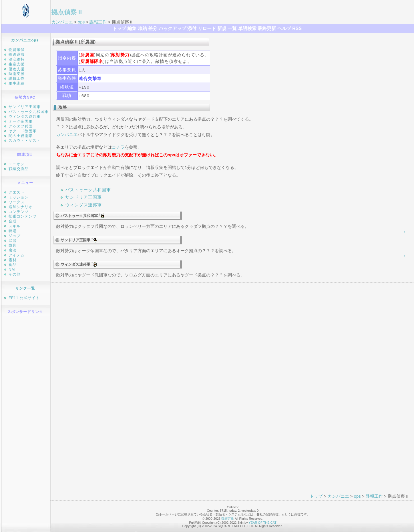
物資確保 (17, 50)
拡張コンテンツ (23, 216)
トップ (119, 28)
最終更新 (267, 28)
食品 (13, 265)
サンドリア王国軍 (25, 107)
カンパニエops (25, 40)
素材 (13, 260)
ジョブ (15, 236)
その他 (15, 274)
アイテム (17, 255)
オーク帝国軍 (21, 121)
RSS (297, 28)
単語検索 (247, 28)
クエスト (17, 192)
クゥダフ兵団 (21, 126)
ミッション (19, 197)
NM (12, 269)
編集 (132, 28)
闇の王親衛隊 (21, 136)
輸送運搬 (17, 54)
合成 (13, 221)
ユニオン (17, 164)
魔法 (13, 250)
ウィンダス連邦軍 (25, 116)
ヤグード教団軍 (23, 131)
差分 (153, 28)
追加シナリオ (21, 207)
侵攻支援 (17, 69)
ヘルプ (284, 28)
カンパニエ (62, 22)
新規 (222, 28)
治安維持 (17, 59)
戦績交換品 (19, 169)
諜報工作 (98, 22)
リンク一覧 (25, 288)
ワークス (17, 202)
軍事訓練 (17, 83)
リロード (207, 28)
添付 (192, 28)
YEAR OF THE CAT (262, 523)
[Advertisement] (26, 404)
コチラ (118, 147)
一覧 (232, 28)
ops (81, 22)
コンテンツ (19, 212)
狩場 (13, 231)
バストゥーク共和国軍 (29, 112)
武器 (13, 241)
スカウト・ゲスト (25, 141)
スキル (15, 226)
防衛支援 (17, 74)
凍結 (142, 28)
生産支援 (17, 64)
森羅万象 (228, 519)
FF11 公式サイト (24, 298)
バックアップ (172, 28)
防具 (13, 245)
